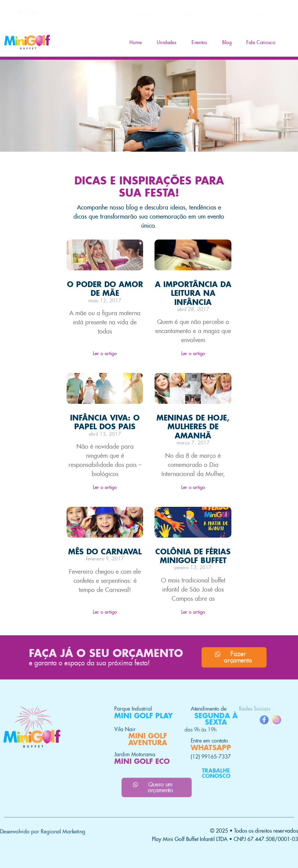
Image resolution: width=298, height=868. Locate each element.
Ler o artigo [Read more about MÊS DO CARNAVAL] (105, 612)
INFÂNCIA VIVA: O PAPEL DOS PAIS (105, 422)
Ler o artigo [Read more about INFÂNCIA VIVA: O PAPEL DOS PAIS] (105, 487)
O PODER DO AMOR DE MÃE (105, 289)
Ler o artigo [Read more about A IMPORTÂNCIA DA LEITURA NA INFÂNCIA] (193, 353)
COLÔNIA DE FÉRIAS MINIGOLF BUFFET (193, 556)
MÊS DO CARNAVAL (105, 551)
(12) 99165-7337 (170, 757)
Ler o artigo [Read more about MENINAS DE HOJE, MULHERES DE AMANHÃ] (193, 487)
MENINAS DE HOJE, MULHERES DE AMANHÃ (193, 426)
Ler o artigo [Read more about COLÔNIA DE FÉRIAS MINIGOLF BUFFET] (193, 612)
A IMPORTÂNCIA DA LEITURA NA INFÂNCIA (193, 293)
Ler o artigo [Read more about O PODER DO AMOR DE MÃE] (105, 353)
